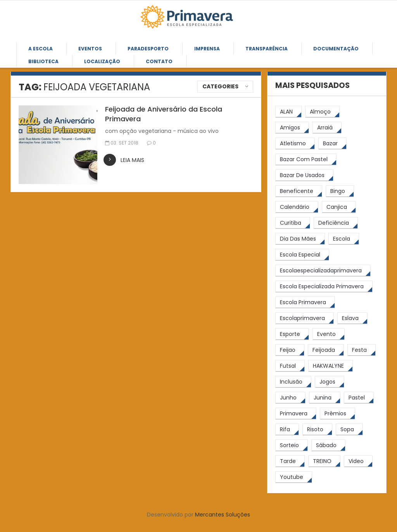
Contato (159, 61)
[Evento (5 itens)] (329, 334)
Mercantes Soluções (223, 515)
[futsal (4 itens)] (290, 366)
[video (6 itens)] (358, 461)
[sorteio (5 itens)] (292, 445)
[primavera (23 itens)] (296, 414)
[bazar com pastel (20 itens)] (306, 159)
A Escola (41, 49)
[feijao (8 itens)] (290, 350)
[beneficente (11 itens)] (299, 191)
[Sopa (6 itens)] (349, 430)
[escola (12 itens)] (344, 239)
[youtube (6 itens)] (294, 477)
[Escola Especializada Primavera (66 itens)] (324, 287)
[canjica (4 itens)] (339, 207)
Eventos (90, 49)
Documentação (336, 49)
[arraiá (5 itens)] (327, 128)
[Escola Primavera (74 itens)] (305, 302)
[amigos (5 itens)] (292, 128)
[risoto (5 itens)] (317, 430)
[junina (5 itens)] (325, 398)
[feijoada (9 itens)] (326, 350)
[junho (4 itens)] (290, 398)
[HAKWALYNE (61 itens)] (331, 366)
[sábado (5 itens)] (328, 445)
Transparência (267, 49)
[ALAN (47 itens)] (288, 112)
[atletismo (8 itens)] (295, 144)
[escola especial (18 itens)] (302, 255)
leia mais (132, 160)
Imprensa (207, 49)
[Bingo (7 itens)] (340, 191)
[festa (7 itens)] (362, 350)
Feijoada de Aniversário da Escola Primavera (164, 114)
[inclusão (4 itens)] (293, 382)
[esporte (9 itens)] (292, 334)
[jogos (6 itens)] (330, 382)
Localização (102, 61)
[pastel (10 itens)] (359, 398)
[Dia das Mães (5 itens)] (300, 239)
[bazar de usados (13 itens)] (304, 175)
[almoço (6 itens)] (322, 112)
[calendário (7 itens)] (297, 207)
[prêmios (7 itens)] (337, 414)
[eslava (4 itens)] (352, 318)
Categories (220, 86)
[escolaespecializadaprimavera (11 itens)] (323, 271)
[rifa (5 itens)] (287, 430)
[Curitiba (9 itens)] (293, 223)
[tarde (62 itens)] (290, 461)
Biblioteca (43, 61)
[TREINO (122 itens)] (324, 461)
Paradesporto (148, 49)
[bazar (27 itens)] (332, 144)
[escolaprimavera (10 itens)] (305, 318)
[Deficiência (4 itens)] (336, 223)
